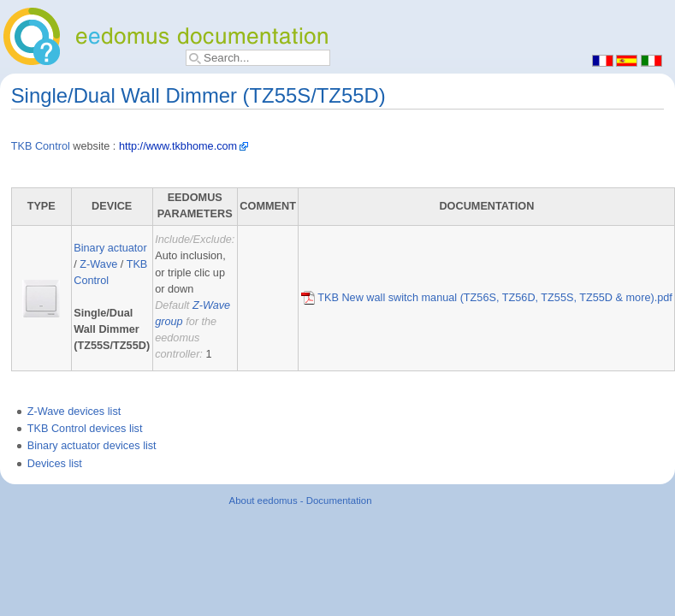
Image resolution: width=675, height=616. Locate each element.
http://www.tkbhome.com (178, 146)
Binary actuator (110, 248)
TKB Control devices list (85, 429)
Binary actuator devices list (92, 446)
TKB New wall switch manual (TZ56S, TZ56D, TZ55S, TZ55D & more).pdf (487, 298)
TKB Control (41, 146)
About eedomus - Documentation (301, 500)
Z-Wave (98, 264)
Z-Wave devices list (74, 412)
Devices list (55, 464)
